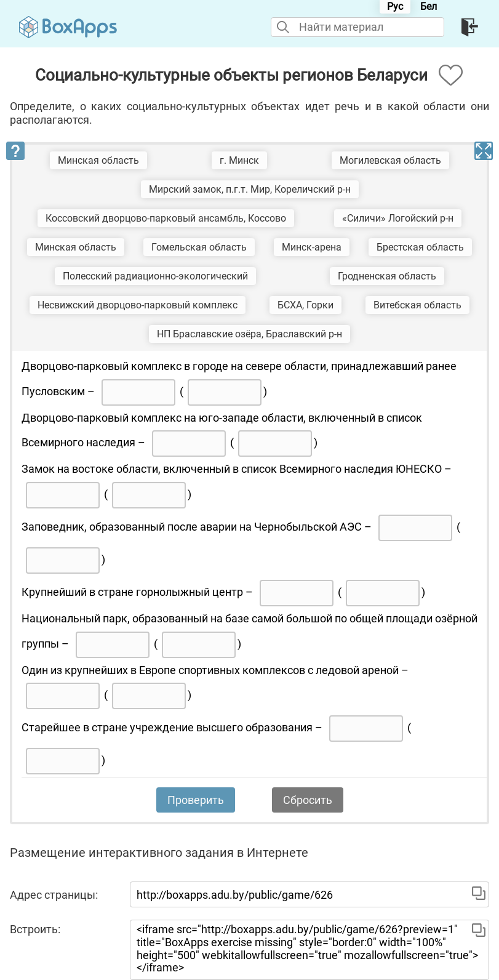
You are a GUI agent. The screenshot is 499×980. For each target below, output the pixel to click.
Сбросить (308, 800)
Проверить (196, 800)
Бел (429, 6)
